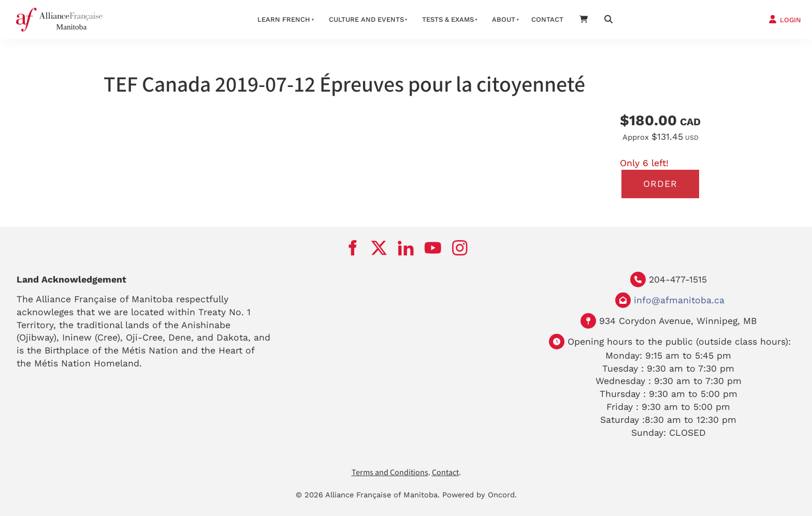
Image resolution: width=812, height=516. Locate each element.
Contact (547, 19)
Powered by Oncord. (480, 495)
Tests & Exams (448, 19)
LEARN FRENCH (284, 19)
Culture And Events (366, 19)
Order (660, 184)
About (504, 19)
